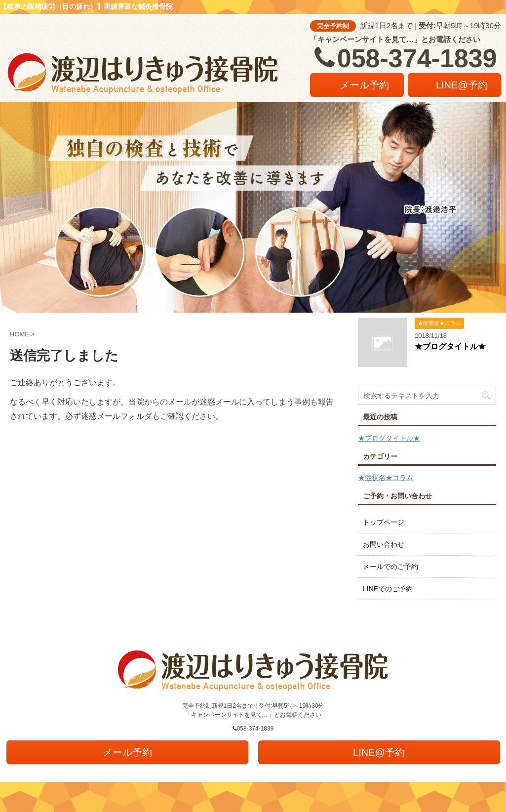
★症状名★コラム (386, 478)
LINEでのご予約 (388, 589)
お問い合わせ (384, 544)
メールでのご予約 (390, 567)
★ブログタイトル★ (450, 346)
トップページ (384, 522)
